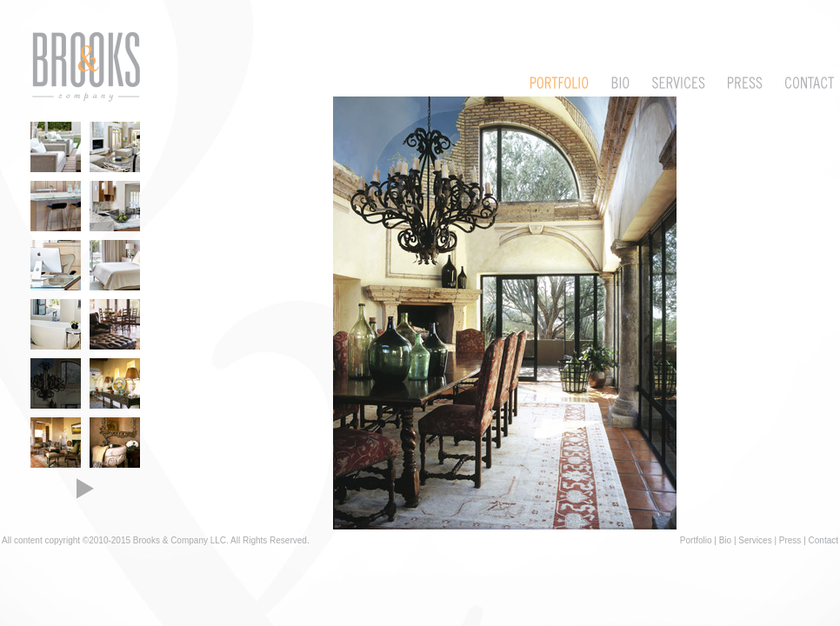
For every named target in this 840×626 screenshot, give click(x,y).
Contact (823, 540)
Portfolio (696, 540)
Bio (725, 540)
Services (755, 540)
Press (790, 540)
